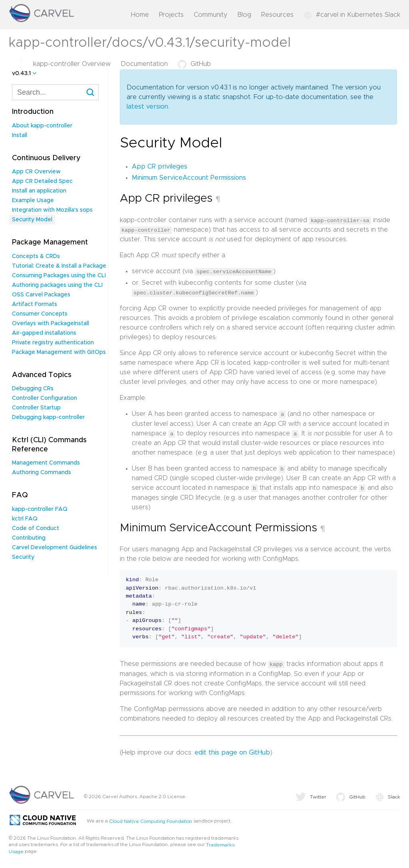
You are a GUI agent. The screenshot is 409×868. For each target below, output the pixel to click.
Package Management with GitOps (59, 352)
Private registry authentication (53, 343)
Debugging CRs (33, 389)
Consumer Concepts (40, 314)
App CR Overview (36, 172)
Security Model (32, 220)
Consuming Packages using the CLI (59, 276)
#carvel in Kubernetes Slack (352, 15)
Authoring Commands (42, 473)
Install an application (39, 191)
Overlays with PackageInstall (51, 324)
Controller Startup (36, 408)
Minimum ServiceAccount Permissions (189, 178)
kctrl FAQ (25, 519)
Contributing (29, 538)
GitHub (194, 64)
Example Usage (33, 201)
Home (140, 15)
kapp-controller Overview (72, 64)
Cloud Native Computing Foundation (151, 820)
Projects (171, 15)
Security (23, 557)
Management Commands (46, 463)
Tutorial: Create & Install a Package (59, 266)
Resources (277, 15)
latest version (147, 107)
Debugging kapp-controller (48, 417)
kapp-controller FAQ (40, 509)
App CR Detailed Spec (42, 181)
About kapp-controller (42, 126)
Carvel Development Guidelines (55, 548)
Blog (244, 15)
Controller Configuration (45, 398)
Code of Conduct (36, 528)
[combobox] (55, 92)
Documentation (144, 64)
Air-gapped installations (44, 333)
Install (20, 135)
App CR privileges (160, 167)
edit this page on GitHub (232, 751)
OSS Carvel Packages (41, 295)
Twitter (311, 795)
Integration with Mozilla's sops (52, 210)
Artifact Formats (35, 304)
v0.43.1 (21, 73)
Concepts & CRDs (36, 256)
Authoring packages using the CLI (57, 285)
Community (210, 15)
